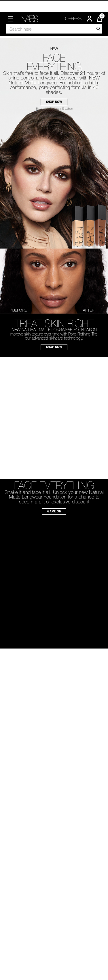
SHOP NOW (54, 102)
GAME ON (54, 511)
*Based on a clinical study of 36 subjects (54, 109)
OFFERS (73, 18)
